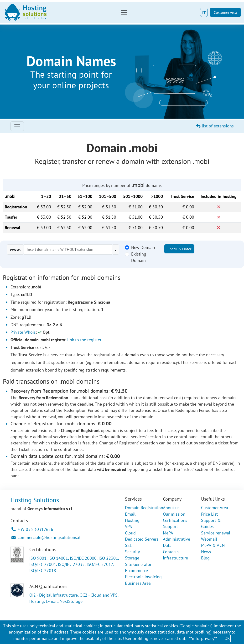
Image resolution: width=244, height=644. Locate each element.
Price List (209, 514)
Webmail (209, 539)
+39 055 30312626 (32, 529)
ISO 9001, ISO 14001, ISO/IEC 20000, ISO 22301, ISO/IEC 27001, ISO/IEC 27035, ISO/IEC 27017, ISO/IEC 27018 (74, 564)
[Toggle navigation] (124, 12)
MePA (168, 533)
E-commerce (136, 571)
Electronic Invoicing (143, 577)
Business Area (138, 583)
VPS (129, 526)
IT (204, 12)
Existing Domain (139, 257)
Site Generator (138, 564)
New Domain (143, 247)
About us (171, 508)
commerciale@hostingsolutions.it (46, 537)
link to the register (84, 340)
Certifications (175, 520)
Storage (132, 558)
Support (170, 526)
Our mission (174, 514)
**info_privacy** (203, 638)
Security (132, 552)
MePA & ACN (213, 545)
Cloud (130, 533)
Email (130, 514)
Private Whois (23, 332)
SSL (128, 545)
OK (227, 638)
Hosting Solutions (35, 500)
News (206, 552)
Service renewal (216, 533)
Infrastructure (175, 558)
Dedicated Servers (142, 539)
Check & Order (179, 249)
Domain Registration (144, 508)
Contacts (171, 552)
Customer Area (225, 12)
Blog (205, 558)
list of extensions (215, 126)
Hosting (132, 520)
